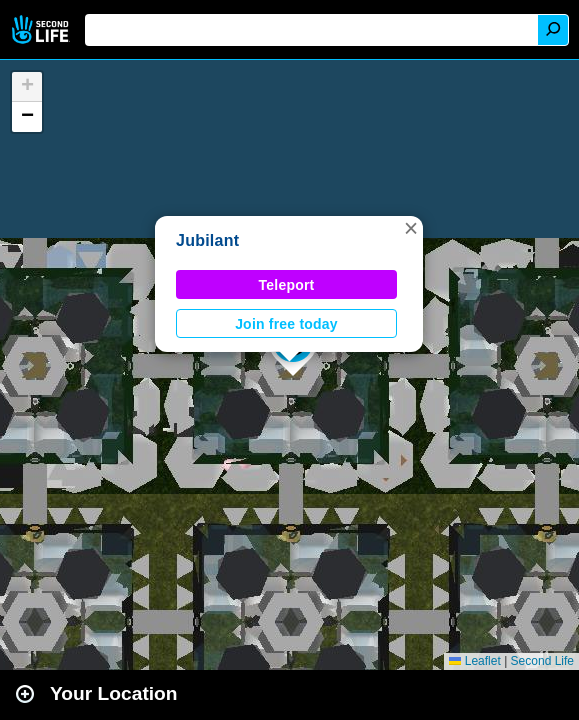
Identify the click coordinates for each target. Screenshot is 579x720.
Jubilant (207, 240)
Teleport (287, 285)
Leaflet (474, 661)
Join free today (286, 324)
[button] (411, 228)
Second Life (42, 29)
